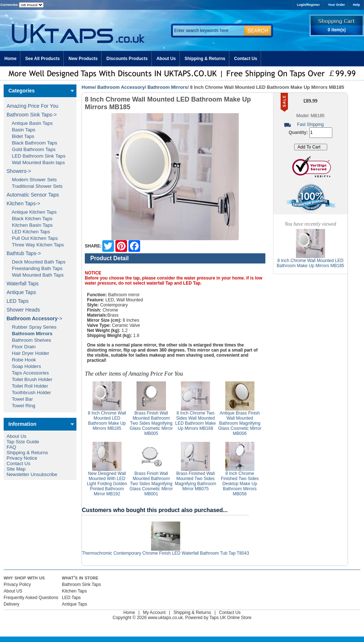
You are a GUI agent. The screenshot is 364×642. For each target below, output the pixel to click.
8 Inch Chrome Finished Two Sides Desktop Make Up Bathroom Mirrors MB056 (240, 484)
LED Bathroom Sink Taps (36, 156)
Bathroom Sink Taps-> (32, 115)
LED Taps (17, 301)
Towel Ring (21, 406)
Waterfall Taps (23, 284)
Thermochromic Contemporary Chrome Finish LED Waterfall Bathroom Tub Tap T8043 (165, 553)
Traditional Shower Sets (35, 186)
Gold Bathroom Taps (31, 149)
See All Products (42, 59)
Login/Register (308, 5)
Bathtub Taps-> (24, 253)
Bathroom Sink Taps (81, 584)
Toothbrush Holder (29, 393)
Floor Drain (21, 347)
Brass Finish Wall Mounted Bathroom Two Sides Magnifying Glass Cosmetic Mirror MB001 (151, 484)
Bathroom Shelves (29, 340)
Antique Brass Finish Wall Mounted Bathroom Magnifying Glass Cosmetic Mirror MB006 (240, 423)
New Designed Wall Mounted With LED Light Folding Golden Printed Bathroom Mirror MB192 (107, 484)
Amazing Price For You (32, 106)
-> (34, 318)
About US (13, 591)
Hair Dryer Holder (28, 353)
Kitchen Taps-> (23, 203)
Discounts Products (127, 59)
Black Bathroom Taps (32, 143)
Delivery (11, 604)
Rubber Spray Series (31, 327)
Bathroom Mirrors (167, 87)
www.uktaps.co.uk (165, 618)
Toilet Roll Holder (27, 386)
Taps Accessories (28, 373)
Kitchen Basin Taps (30, 225)
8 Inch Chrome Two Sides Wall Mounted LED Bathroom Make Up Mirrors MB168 (195, 421)
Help (356, 5)
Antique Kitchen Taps (32, 212)
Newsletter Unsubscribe (32, 474)
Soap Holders (24, 366)
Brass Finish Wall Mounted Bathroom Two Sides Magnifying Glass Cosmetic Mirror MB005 (151, 423)
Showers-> (19, 171)
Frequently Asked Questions (31, 598)
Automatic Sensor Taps (33, 195)
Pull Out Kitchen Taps (32, 238)
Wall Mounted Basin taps (36, 163)
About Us (166, 59)
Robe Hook (21, 360)
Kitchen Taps (74, 591)
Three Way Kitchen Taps (35, 245)
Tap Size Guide (23, 442)
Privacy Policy (17, 584)
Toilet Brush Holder (29, 379)
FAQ (11, 447)
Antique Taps (21, 292)
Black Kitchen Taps (29, 219)
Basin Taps (21, 130)
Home (10, 59)
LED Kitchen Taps (28, 232)
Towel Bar (20, 399)
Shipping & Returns (205, 59)
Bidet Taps (20, 136)
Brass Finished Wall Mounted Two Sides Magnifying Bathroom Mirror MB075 (195, 481)
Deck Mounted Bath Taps (36, 262)
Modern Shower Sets (32, 180)
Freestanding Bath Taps (35, 268)
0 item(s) (337, 30)
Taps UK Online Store (230, 618)
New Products (83, 59)
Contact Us (246, 59)
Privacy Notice (22, 458)
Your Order (337, 5)
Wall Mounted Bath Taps (35, 275)
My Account (154, 613)
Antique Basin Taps (30, 123)
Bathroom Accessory (121, 87)
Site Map (16, 469)
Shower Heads (23, 310)
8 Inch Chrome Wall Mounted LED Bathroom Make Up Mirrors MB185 (107, 421)
